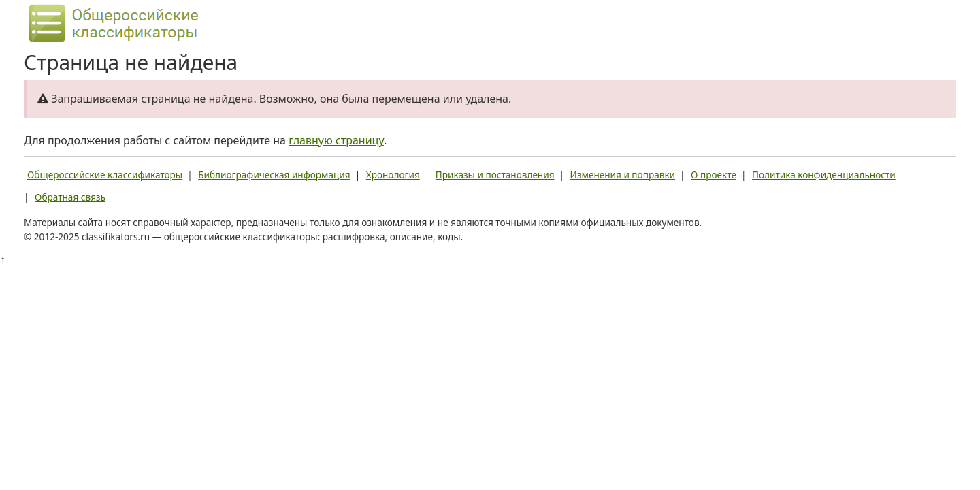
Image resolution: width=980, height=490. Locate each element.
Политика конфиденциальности (824, 175)
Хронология (393, 175)
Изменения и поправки (623, 175)
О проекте (714, 175)
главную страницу (336, 140)
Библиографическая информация (274, 175)
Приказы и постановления (495, 175)
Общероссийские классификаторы (105, 175)
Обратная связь (70, 197)
